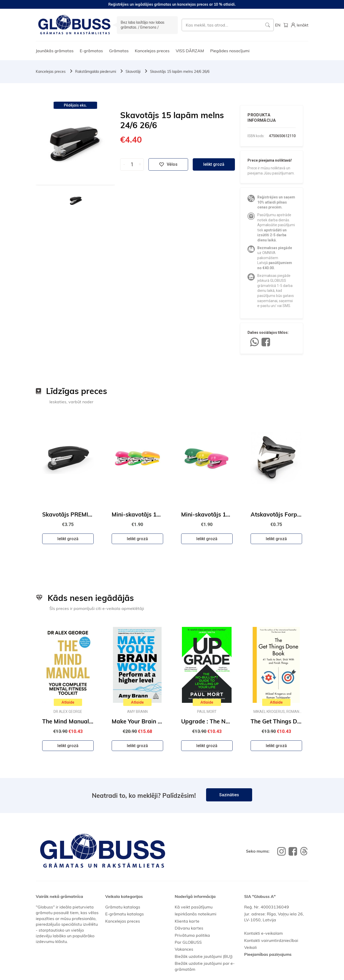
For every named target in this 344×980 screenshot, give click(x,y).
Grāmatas (119, 51)
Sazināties (229, 795)
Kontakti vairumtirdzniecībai (271, 940)
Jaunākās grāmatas (55, 51)
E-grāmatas (91, 51)
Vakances (184, 949)
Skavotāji (133, 72)
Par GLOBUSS (188, 942)
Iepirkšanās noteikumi (196, 914)
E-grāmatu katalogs (125, 914)
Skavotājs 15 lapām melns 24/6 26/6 (180, 72)
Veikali (250, 947)
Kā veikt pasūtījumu (194, 907)
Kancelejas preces (152, 51)
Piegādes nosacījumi (230, 51)
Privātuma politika (192, 935)
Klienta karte (187, 921)
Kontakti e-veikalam (263, 933)
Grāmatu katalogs (123, 907)
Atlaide (68, 702)
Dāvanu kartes (189, 928)
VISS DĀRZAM (190, 51)
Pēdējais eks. (75, 105)
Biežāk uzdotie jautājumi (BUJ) (204, 956)
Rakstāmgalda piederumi (96, 72)
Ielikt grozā (214, 164)
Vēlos (168, 164)
